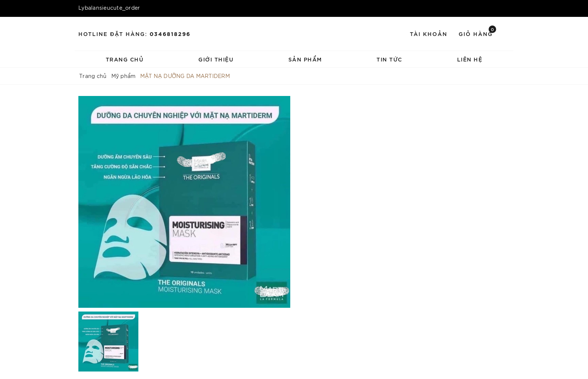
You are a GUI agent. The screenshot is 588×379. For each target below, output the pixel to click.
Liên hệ (470, 59)
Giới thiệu (216, 59)
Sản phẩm (305, 59)
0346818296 (170, 34)
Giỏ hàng (477, 33)
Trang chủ (125, 59)
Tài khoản (429, 34)
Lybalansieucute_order (109, 7)
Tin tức (389, 59)
